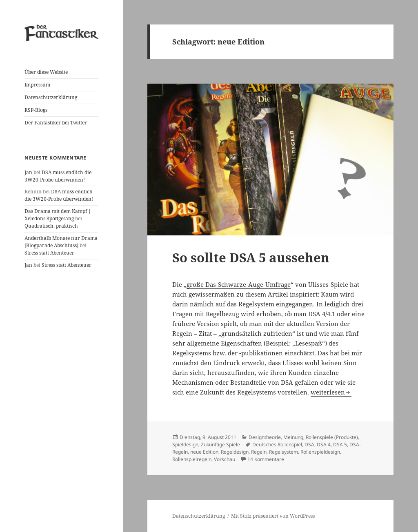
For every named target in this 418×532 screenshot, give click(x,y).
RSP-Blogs (36, 110)
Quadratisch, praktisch (51, 226)
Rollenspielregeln (192, 459)
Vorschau (225, 459)
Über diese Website (46, 72)
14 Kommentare (266, 459)
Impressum (37, 85)
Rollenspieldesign (320, 452)
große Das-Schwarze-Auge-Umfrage (239, 284)
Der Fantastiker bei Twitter (56, 123)
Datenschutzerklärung (51, 97)
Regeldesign (235, 452)
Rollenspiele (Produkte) (332, 437)
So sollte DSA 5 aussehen (251, 257)
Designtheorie (265, 437)
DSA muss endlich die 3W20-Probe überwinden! (58, 176)
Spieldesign (185, 444)
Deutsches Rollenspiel (277, 444)
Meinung (293, 437)
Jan (28, 172)
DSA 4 (324, 444)
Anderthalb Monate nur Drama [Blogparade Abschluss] (61, 242)
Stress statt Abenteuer (49, 253)
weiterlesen (331, 392)
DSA (309, 444)
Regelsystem (283, 452)
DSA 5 (340, 444)
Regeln (259, 452)
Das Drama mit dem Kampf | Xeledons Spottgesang (58, 215)
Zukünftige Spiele (220, 444)
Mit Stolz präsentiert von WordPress (273, 516)
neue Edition (204, 452)
